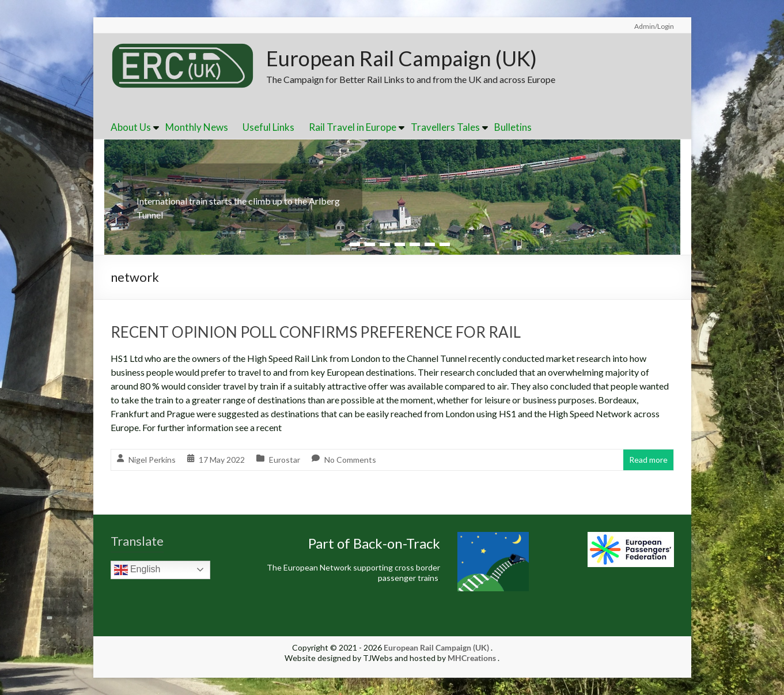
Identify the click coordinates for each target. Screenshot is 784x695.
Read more (648, 460)
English (137, 570)
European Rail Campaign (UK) (402, 58)
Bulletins (513, 127)
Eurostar (285, 460)
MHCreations (472, 658)
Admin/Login (654, 26)
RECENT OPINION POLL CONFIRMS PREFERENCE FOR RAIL (316, 332)
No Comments (350, 460)
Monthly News (197, 127)
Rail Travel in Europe (353, 127)
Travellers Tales (445, 127)
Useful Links (268, 127)
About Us (131, 127)
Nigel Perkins (152, 460)
